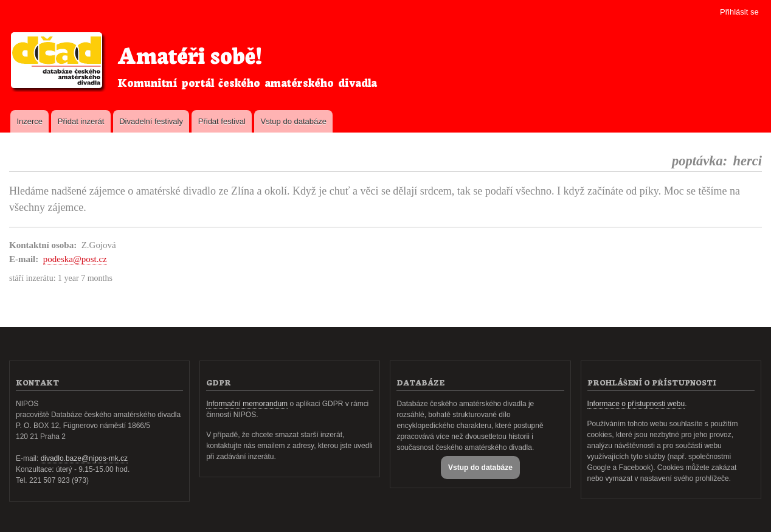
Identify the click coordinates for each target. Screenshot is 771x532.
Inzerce (29, 121)
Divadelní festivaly (151, 121)
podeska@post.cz (75, 259)
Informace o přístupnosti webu (636, 404)
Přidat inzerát (81, 121)
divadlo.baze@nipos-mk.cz (84, 458)
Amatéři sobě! (190, 54)
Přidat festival (222, 121)
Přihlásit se (739, 12)
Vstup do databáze (294, 121)
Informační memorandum (247, 404)
